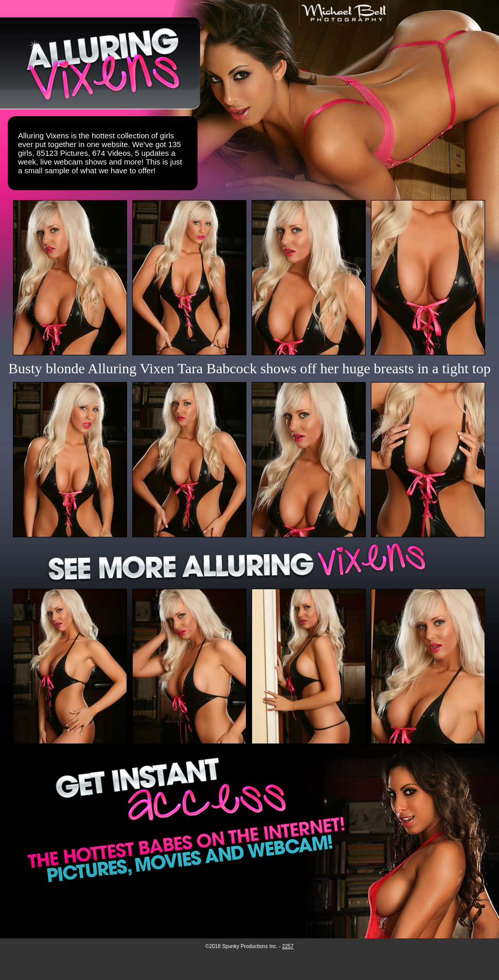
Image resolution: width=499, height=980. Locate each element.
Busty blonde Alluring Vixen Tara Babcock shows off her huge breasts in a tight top (249, 368)
